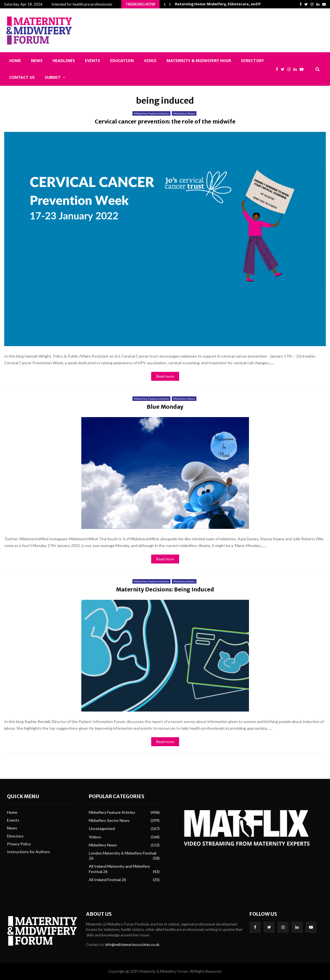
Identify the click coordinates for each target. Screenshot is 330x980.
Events (92, 60)
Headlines (64, 60)
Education (122, 60)
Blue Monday (165, 407)
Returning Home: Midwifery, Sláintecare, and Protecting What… (234, 4)
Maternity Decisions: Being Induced (165, 589)
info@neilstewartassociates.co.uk (132, 945)
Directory (252, 60)
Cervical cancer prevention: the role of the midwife (165, 121)
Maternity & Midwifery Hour (199, 60)
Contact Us (22, 77)
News (37, 60)
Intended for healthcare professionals (82, 4)
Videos (95, 837)
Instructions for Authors (29, 852)
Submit (53, 77)
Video (150, 60)
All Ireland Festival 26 (107, 880)
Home (15, 60)
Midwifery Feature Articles (151, 113)
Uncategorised (102, 828)
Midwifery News (184, 113)
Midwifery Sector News (109, 820)
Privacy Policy (19, 844)
